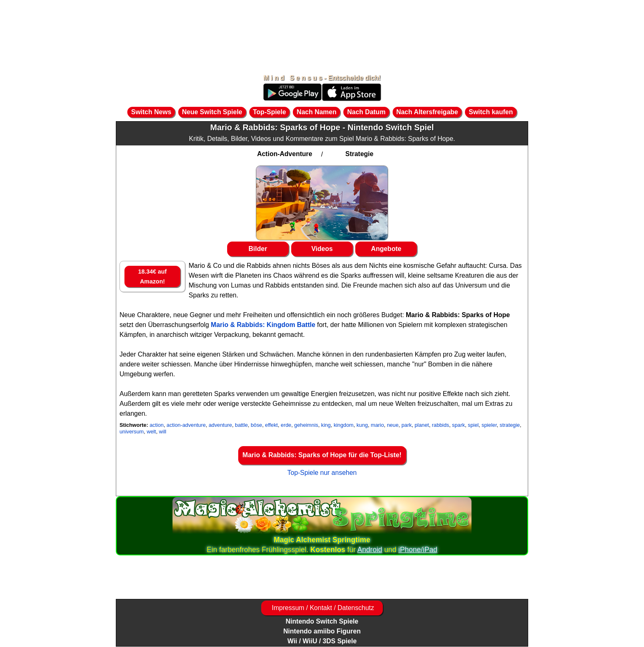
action (156, 425)
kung (362, 425)
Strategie (359, 154)
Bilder (258, 249)
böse (256, 425)
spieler (489, 425)
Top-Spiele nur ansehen (322, 473)
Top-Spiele (270, 112)
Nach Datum (366, 112)
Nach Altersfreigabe (427, 112)
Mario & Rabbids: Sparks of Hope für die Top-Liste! (322, 455)
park (406, 425)
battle (241, 425)
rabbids (441, 425)
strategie (510, 425)
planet (422, 425)
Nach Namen (316, 112)
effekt (271, 425)
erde (286, 425)
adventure (220, 425)
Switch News (151, 112)
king (326, 425)
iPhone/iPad (418, 550)
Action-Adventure (285, 154)
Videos (322, 249)
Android (370, 550)
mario (377, 425)
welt (151, 432)
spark (459, 425)
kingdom (343, 425)
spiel (473, 425)
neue (393, 425)
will (163, 432)
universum (132, 432)
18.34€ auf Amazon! (152, 276)
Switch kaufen (491, 112)
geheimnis (306, 425)
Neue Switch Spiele (212, 112)
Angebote (386, 249)
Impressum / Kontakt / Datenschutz (322, 608)
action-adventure (186, 425)
